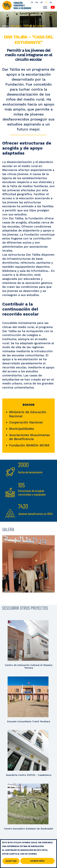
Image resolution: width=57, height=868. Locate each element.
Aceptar (11, 862)
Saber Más (37, 861)
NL (51, 2)
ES (46, 2)
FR (32, 2)
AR (41, 2)
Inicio (5, 26)
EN (37, 2)
